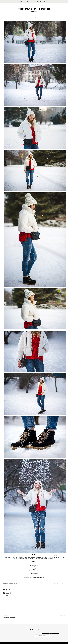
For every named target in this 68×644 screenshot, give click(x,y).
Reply (7, 595)
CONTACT (39, 2)
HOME (22, 2)
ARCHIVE (46, 2)
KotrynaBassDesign (46, 643)
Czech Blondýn (9, 592)
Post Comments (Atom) (11, 618)
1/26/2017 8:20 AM (15, 592)
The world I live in (34, 9)
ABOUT (27, 2)
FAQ (33, 2)
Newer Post (7, 616)
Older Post (62, 616)
